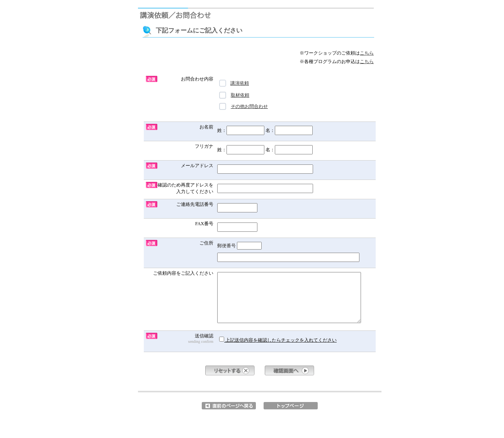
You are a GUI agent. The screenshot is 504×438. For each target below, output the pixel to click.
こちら (367, 53)
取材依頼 (234, 95)
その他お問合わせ (243, 106)
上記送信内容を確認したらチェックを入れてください (278, 340)
